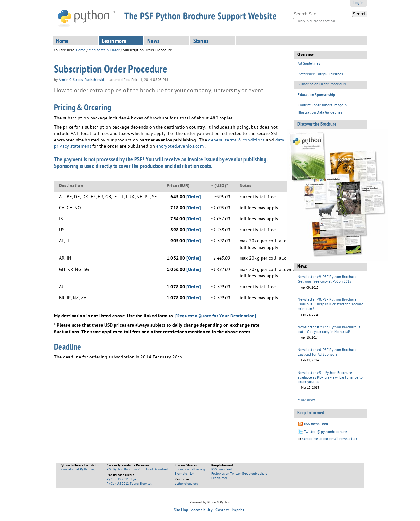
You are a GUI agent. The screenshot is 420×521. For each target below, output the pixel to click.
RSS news (312, 424)
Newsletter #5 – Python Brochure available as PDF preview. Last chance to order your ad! (330, 378)
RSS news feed (222, 470)
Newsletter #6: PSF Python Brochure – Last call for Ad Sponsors (329, 352)
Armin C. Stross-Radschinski (82, 80)
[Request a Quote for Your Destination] (216, 316)
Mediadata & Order (104, 50)
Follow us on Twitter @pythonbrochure (240, 474)
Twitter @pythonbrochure (322, 432)
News (153, 42)
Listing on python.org (190, 470)
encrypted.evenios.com (180, 147)
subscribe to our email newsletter (330, 439)
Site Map (181, 510)
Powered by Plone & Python (210, 503)
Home (62, 42)
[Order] (194, 197)
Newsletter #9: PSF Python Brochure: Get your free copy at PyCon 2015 (327, 280)
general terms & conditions (236, 141)
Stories (201, 42)
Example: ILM (184, 474)
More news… (308, 400)
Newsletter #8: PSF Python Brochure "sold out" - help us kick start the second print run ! (330, 304)
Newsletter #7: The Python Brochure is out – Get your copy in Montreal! (329, 330)
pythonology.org (186, 484)
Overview (306, 55)
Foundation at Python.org (78, 470)
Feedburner (219, 478)
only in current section (316, 22)
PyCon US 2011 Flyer (122, 480)
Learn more (114, 42)
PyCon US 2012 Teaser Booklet (129, 484)
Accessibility (202, 510)
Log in (358, 3)
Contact (222, 510)
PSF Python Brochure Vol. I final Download (137, 470)
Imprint (238, 510)
